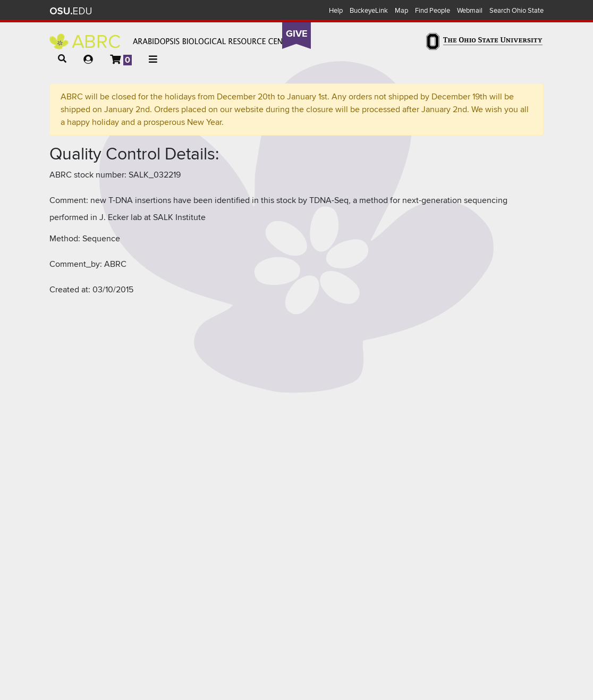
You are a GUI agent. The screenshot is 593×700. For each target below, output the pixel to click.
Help (336, 11)
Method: (65, 239)
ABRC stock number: (88, 175)
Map (401, 11)
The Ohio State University (71, 11)
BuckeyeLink (369, 11)
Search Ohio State (516, 11)
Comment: (69, 200)
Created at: (70, 290)
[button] (62, 59)
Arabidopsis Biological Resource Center (173, 41)
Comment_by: (76, 264)
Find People (433, 11)
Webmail (470, 11)
